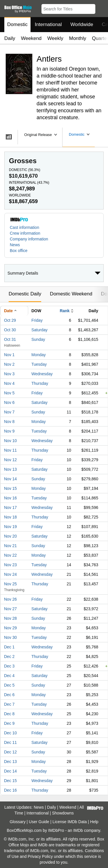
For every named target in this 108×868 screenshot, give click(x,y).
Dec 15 (10, 781)
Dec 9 (9, 723)
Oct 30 (10, 330)
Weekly (55, 38)
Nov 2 (9, 364)
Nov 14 (10, 479)
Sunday (38, 339)
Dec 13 (10, 762)
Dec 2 (9, 656)
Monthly (78, 38)
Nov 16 (10, 498)
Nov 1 (9, 355)
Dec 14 (10, 771)
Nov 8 (9, 422)
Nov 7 (9, 412)
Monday (39, 355)
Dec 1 (9, 647)
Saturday (39, 330)
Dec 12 (10, 752)
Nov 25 (10, 584)
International (48, 24)
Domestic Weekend (71, 294)
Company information (29, 239)
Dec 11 (10, 742)
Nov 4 (9, 383)
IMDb (78, 830)
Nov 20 (10, 536)
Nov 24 (10, 574)
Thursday (40, 383)
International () (29, 183)
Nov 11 (10, 450)
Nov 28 (10, 618)
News (15, 245)
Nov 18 (10, 517)
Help (94, 822)
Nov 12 (10, 460)
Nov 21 (10, 546)
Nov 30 (10, 637)
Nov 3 (9, 374)
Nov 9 (9, 431)
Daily (10, 38)
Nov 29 (10, 628)
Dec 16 (10, 790)
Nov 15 (10, 488)
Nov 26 (10, 599)
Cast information (24, 227)
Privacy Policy (40, 856)
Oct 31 (10, 339)
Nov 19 (10, 527)
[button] (101, 8)
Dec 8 (9, 714)
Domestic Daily (25, 294)
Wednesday (42, 374)
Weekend (31, 38)
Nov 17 (10, 507)
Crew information (25, 233)
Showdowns (63, 813)
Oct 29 (10, 320)
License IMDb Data (70, 822)
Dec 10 (10, 733)
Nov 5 (9, 393)
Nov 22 (10, 555)
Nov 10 (10, 441)
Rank (65, 311)
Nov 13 (10, 469)
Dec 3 (9, 666)
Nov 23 (10, 565)
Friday (37, 320)
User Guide (39, 822)
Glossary (17, 822)
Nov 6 (9, 402)
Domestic (17, 24)
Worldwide (82, 24)
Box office (19, 251)
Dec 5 (9, 685)
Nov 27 (10, 609)
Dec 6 (9, 695)
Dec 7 (9, 704)
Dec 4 (9, 676)
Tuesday (39, 364)
